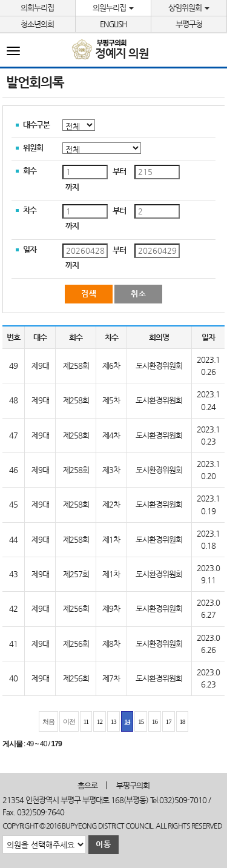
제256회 (76, 608)
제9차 (111, 608)
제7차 (111, 678)
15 (141, 721)
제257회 (76, 574)
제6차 (111, 366)
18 (183, 721)
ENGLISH (113, 24)
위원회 (33, 147)
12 (100, 721)
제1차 (111, 539)
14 (127, 721)
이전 (69, 721)
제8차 (111, 644)
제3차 (111, 470)
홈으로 (87, 785)
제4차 (111, 435)
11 (86, 721)
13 (113, 721)
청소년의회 (37, 24)
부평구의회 (133, 785)
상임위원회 (189, 8)
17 (169, 721)
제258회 (76, 366)
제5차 (111, 400)
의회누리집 (37, 8)
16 (155, 721)
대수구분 (36, 124)
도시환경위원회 (159, 366)
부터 (119, 171)
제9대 (40, 366)
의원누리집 (113, 8)
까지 (72, 187)
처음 (48, 721)
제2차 (111, 504)
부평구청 (189, 24)
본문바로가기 (0, 0)
